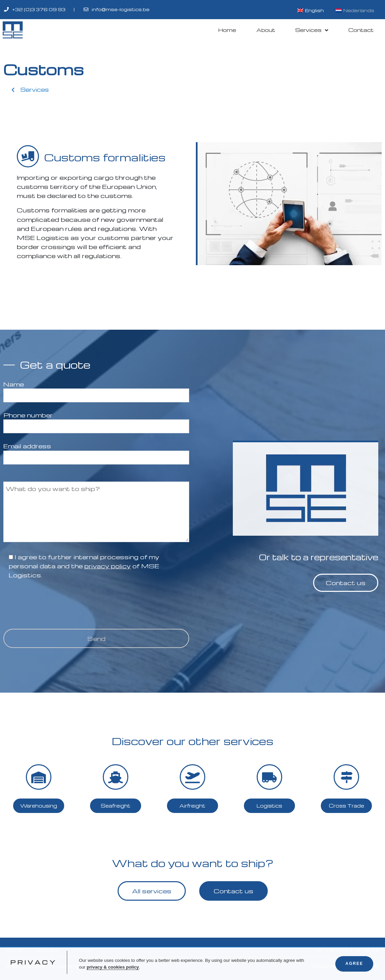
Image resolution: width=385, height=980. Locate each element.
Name (96, 390)
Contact (361, 30)
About (266, 30)
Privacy (82, 950)
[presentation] (54, 604)
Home (227, 30)
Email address (96, 452)
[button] (30, 90)
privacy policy (108, 566)
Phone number (96, 421)
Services (312, 30)
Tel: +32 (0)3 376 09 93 (347, 950)
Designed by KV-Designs (345, 966)
